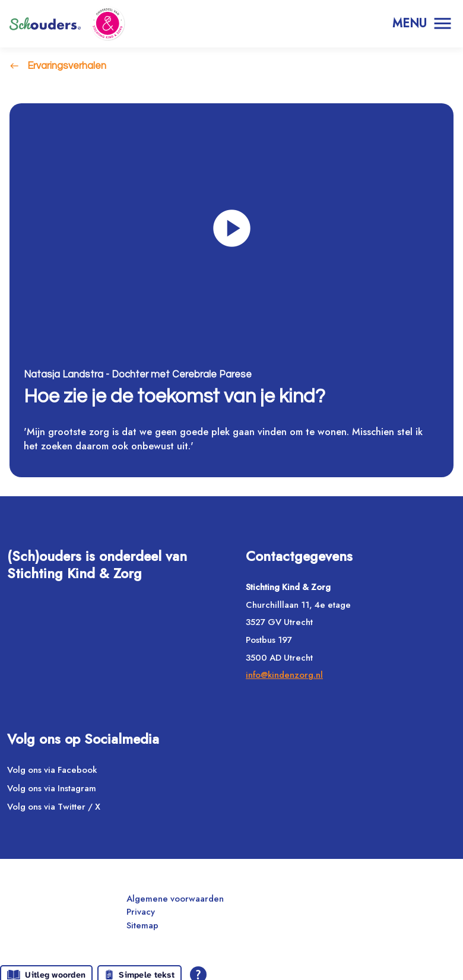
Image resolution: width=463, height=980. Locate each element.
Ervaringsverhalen (67, 66)
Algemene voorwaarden (175, 899)
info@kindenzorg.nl (284, 675)
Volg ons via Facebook (52, 770)
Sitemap (142, 926)
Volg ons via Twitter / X (54, 807)
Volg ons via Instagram (52, 789)
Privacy (141, 912)
